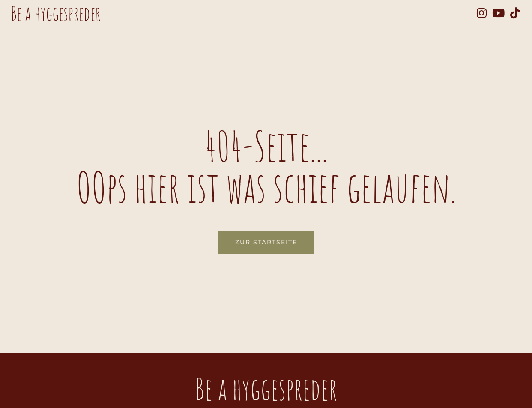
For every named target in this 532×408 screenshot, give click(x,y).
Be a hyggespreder (56, 13)
